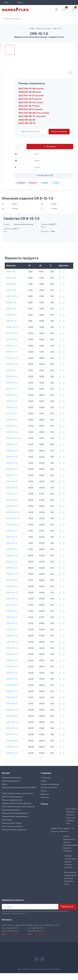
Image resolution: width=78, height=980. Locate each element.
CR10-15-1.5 (12, 340)
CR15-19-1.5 (12, 475)
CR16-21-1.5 (12, 494)
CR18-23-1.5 (12, 562)
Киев (5, 2)
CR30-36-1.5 (12, 710)
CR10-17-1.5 (11, 352)
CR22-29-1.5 (12, 648)
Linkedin (44, 183)
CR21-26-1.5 (12, 611)
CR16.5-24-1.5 (13, 525)
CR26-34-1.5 (12, 691)
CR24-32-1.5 (12, 673)
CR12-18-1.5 (12, 395)
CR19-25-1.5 (12, 580)
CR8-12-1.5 (11, 303)
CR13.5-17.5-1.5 (13, 438)
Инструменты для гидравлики (14, 830)
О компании (46, 778)
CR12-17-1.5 (11, 389)
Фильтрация (7, 820)
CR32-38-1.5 (12, 722)
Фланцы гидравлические (12, 800)
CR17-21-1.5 (11, 531)
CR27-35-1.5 (12, 704)
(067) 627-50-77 (29, 106)
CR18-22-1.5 (12, 556)
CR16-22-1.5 (12, 500)
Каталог (6, 773)
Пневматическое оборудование (15, 813)
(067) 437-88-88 (34, 113)
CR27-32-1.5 (12, 697)
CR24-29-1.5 (12, 660)
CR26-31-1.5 (12, 679)
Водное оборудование (11, 810)
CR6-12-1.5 (11, 290)
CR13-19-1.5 (12, 426)
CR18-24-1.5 (12, 568)
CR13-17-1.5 (11, 414)
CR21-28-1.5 (12, 623)
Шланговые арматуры (11, 781)
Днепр (19, 2)
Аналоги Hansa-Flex (49, 788)
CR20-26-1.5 (12, 593)
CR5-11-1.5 (11, 278)
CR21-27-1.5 (12, 617)
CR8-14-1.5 (11, 315)
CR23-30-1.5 (12, 654)
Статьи (44, 791)
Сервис (44, 781)
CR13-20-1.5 (12, 432)
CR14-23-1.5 (12, 463)
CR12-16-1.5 (12, 383)
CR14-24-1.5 (12, 469)
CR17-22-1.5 (12, 537)
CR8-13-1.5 (11, 309)
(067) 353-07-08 (31, 89)
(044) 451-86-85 (27, 120)
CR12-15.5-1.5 (12, 377)
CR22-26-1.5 (12, 630)
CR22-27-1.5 (12, 636)
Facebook (21, 183)
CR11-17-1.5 (11, 370)
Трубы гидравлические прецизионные (18, 793)
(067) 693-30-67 (31, 102)
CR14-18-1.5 (12, 444)
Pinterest (32, 183)
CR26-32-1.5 (12, 685)
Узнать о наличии (59, 132)
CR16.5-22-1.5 (13, 512)
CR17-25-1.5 (12, 549)
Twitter (56, 183)
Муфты (5, 784)
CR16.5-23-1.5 (13, 518)
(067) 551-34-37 (31, 95)
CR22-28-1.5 (12, 642)
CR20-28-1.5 (12, 599)
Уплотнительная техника (12, 826)
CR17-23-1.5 (12, 543)
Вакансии (45, 794)
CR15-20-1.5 (12, 481)
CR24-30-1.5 (12, 667)
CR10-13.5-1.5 (12, 327)
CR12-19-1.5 (12, 401)
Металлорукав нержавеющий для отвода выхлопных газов (70, 878)
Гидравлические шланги (12, 778)
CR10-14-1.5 (12, 333)
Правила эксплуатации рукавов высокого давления (70, 862)
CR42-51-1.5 (12, 753)
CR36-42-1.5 (12, 741)
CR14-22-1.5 (12, 457)
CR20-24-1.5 (12, 586)
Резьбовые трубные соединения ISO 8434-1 (19, 789)
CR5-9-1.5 (11, 272)
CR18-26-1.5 (12, 574)
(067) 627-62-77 (30, 99)
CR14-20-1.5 (12, 451)
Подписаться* (67, 907)
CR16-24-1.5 (12, 506)
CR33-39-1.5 (12, 728)
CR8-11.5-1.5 (12, 296)
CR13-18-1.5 (12, 420)
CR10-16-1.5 (12, 346)
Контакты (45, 797)
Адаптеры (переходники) (12, 797)
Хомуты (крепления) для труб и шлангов (18, 807)
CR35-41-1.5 (12, 734)
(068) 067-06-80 (30, 92)
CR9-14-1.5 (11, 321)
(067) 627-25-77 (31, 109)
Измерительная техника (12, 823)
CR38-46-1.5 (12, 747)
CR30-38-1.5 (12, 716)
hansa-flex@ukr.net (14, 934)
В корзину (50, 146)
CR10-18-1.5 (12, 358)
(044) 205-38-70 (27, 123)
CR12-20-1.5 (12, 407)
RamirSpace (56, 969)
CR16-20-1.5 (12, 488)
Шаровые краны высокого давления (17, 803)
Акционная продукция (50, 784)
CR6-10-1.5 (11, 284)
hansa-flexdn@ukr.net (40, 934)
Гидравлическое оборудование (15, 817)
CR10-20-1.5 (12, 364)
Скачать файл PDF (44, 175)
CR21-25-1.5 (12, 605)
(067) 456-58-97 (32, 116)
